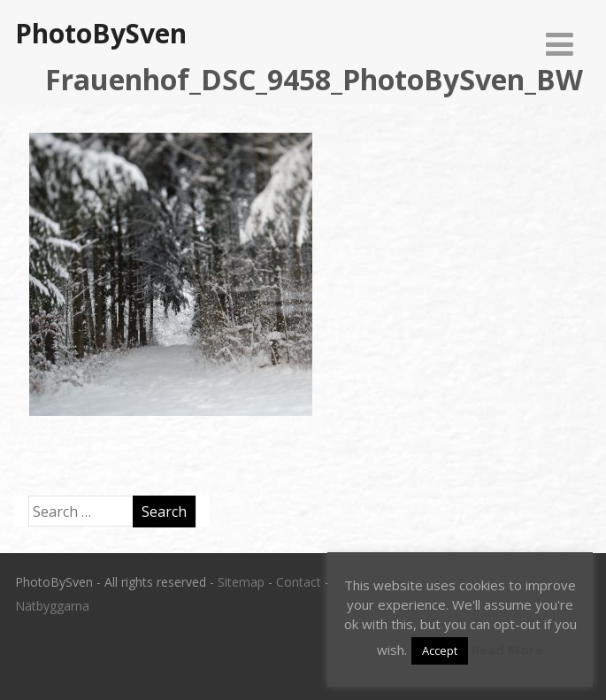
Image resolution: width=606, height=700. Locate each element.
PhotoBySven (101, 33)
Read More (507, 650)
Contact (299, 582)
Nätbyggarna (52, 606)
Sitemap (241, 582)
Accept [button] (440, 650)
